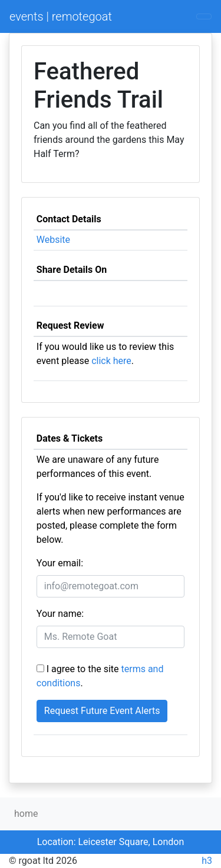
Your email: (60, 563)
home (26, 814)
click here (111, 361)
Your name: (60, 614)
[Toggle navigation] (204, 16)
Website (53, 240)
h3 (207, 861)
